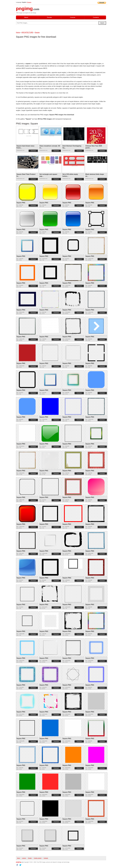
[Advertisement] (31, 51)
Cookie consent (38, 858)
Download (33, 151)
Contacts (96, 17)
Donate (49, 17)
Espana (29, 2)
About (26, 17)
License (73, 17)
